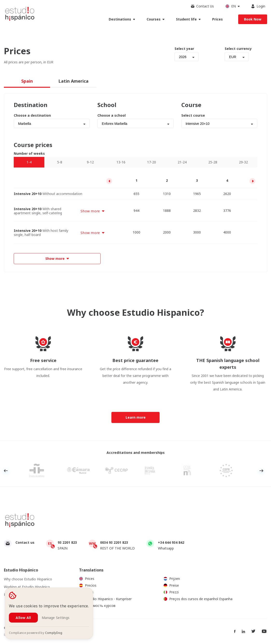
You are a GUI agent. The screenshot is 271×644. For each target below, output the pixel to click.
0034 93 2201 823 (114, 542)
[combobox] (187, 57)
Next (261, 471)
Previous (6, 471)
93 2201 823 (67, 542)
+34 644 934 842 (171, 542)
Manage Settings (56, 618)
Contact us (25, 542)
